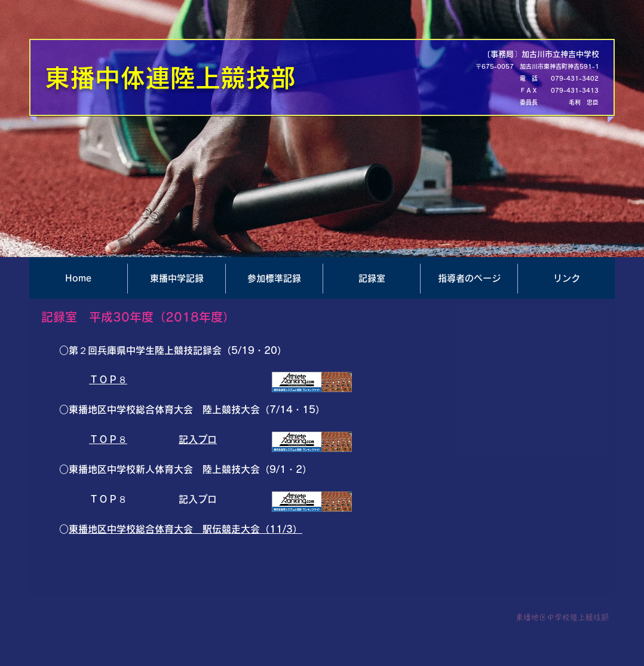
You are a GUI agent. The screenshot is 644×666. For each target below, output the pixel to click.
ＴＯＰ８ (108, 380)
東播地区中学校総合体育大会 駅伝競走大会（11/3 (181, 529)
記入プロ (198, 439)
